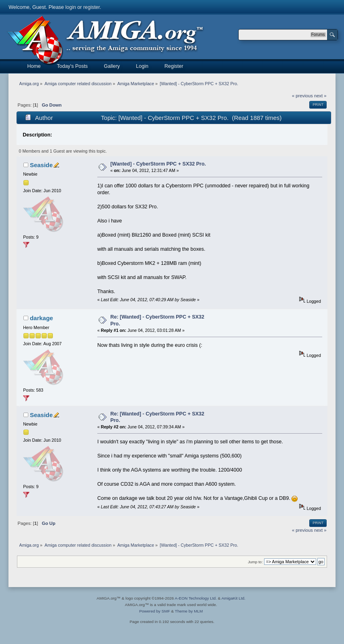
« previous (302, 96)
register (91, 7)
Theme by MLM (189, 611)
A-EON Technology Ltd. (196, 598)
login (71, 7)
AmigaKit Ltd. (233, 598)
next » (320, 96)
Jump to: (255, 562)
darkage (41, 318)
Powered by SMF (155, 611)
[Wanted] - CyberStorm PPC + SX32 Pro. (158, 164)
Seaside (41, 165)
